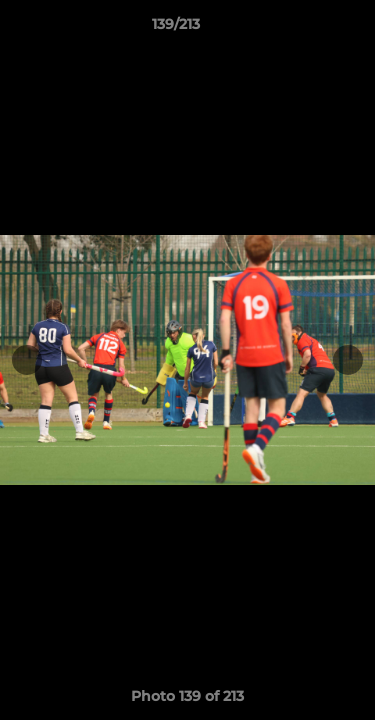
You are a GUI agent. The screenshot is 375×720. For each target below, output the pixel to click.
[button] (303, 29)
